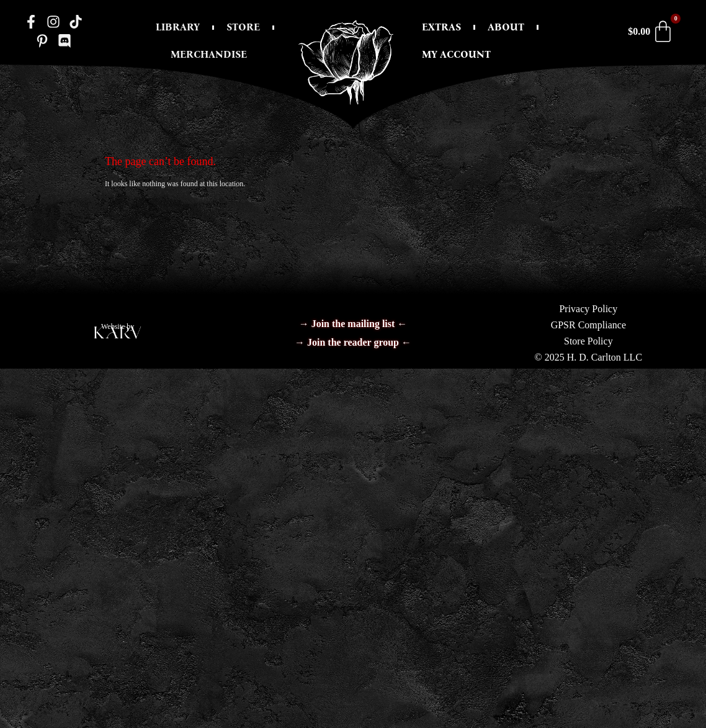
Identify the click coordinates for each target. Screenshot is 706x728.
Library (178, 27)
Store (243, 27)
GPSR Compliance (588, 325)
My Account (456, 54)
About (506, 27)
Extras (441, 27)
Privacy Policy (588, 309)
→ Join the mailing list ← (353, 324)
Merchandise (209, 54)
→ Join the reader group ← (353, 342)
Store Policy (588, 341)
